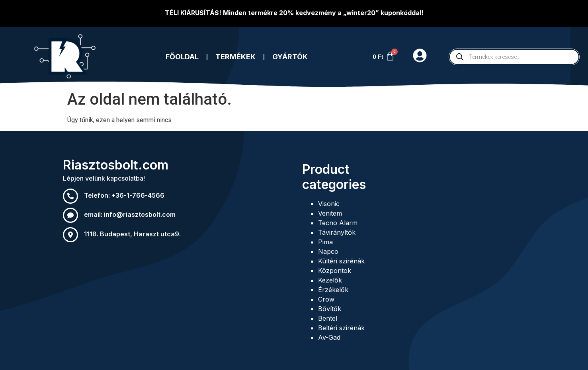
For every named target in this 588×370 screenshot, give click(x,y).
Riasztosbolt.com (116, 165)
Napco (328, 251)
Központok (335, 271)
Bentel (328, 318)
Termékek (235, 57)
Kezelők (330, 280)
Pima (325, 242)
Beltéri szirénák (341, 328)
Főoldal (182, 57)
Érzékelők (333, 290)
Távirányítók (337, 232)
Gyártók (290, 57)
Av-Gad (329, 337)
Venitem (330, 213)
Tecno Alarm (338, 223)
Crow (326, 299)
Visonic (329, 204)
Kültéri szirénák (341, 261)
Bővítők (330, 309)
